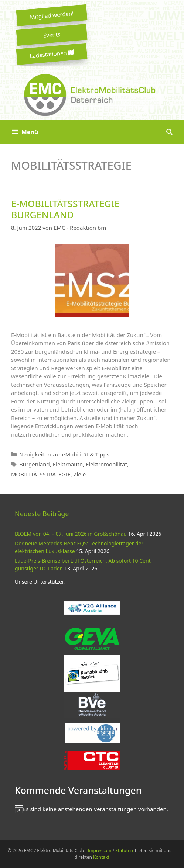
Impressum (99, 850)
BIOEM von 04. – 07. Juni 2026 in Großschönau (71, 534)
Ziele (80, 474)
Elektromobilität (106, 464)
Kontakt (101, 857)
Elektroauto (68, 464)
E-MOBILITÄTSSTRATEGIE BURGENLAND (65, 209)
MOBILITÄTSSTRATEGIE (41, 474)
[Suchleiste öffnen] (169, 132)
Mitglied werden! (52, 15)
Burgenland (35, 464)
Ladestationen (52, 54)
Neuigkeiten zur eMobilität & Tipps (64, 454)
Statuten (124, 850)
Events (52, 35)
